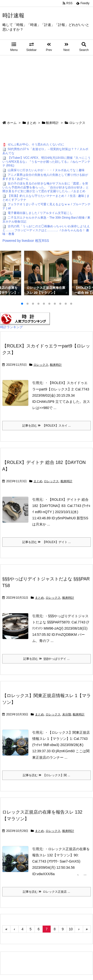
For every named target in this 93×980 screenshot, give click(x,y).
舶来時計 (52, 123)
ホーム (12, 123)
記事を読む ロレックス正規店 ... (46, 892)
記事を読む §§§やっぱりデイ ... (46, 659)
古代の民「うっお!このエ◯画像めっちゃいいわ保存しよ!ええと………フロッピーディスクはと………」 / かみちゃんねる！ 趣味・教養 (46, 230)
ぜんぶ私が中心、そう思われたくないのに (36, 144)
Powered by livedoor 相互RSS (26, 241)
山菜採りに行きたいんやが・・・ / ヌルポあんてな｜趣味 (46, 170)
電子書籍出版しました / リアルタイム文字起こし (40, 213)
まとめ (31, 123)
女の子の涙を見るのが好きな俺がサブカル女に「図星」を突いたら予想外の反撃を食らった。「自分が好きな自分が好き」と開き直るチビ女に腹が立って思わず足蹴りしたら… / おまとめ (46, 187)
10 (71, 929)
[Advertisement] (46, 86)
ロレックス (41, 365)
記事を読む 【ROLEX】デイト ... (46, 542)
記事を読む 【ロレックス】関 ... (46, 775)
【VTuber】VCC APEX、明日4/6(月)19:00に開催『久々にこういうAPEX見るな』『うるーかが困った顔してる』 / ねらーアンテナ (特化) (46, 162)
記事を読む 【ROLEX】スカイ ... (46, 426)
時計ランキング (12, 327)
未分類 (67, 714)
